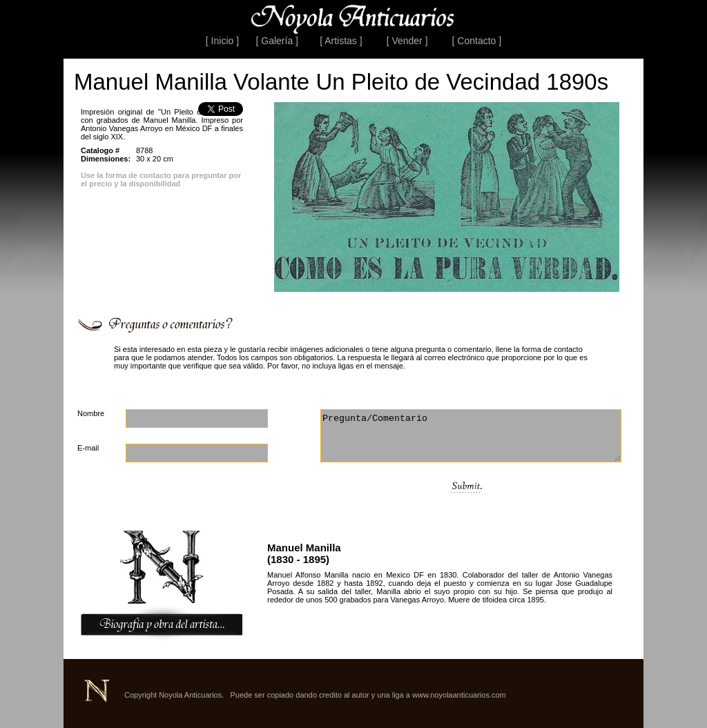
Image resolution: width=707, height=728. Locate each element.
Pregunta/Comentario (471, 436)
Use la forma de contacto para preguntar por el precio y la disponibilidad (161, 179)
